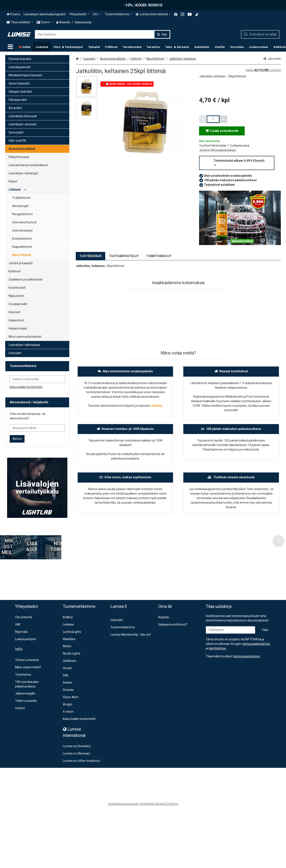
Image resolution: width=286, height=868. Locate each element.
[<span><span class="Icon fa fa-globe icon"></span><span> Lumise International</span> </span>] (153, 14)
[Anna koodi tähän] (37, 428)
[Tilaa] (265, 617)
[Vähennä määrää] (203, 119)
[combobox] (103, 34)
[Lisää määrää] (223, 119)
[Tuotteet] (10, 47)
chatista (156, 406)
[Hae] (162, 34)
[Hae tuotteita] (103, 34)
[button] (240, 163)
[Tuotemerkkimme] (119, 14)
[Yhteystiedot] (79, 14)
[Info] (97, 14)
